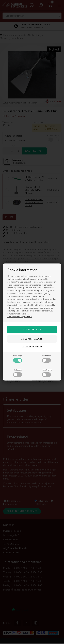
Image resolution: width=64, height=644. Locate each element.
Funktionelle (46, 358)
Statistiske (18, 373)
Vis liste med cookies (32, 347)
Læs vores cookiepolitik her (20, 317)
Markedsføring (46, 373)
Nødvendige (18, 358)
